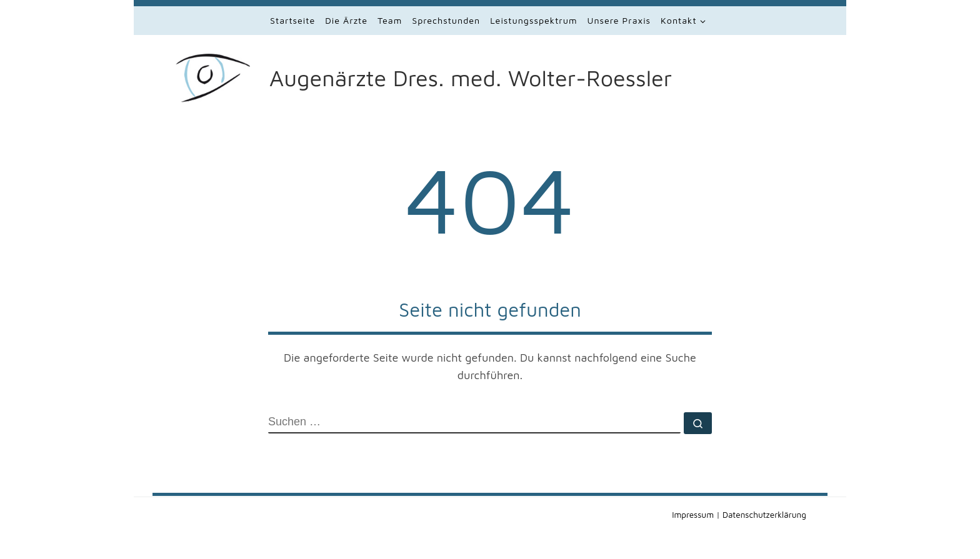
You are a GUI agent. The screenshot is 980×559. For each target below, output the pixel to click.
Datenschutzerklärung (764, 515)
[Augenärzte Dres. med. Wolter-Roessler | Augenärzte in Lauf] (220, 75)
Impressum (693, 515)
